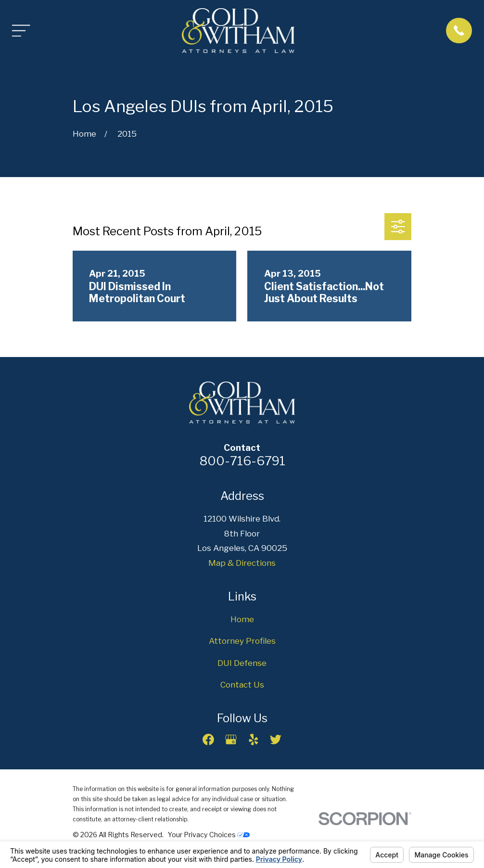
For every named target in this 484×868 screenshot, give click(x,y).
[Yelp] (254, 740)
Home (242, 619)
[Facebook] (208, 740)
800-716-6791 (242, 461)
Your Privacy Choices (209, 835)
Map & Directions (242, 563)
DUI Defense (242, 663)
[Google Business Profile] (231, 740)
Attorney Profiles (242, 641)
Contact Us (242, 685)
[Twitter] (276, 740)
